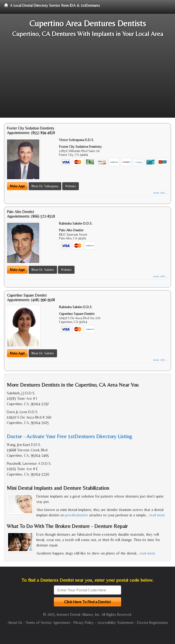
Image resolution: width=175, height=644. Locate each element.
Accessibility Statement (115, 623)
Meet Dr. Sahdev (43, 270)
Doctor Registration (152, 623)
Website (71, 186)
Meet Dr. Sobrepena (45, 186)
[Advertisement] (87, 80)
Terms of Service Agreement (48, 623)
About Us (15, 623)
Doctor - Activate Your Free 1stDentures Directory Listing (69, 436)
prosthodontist (76, 515)
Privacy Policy (84, 623)
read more (157, 515)
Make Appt (17, 186)
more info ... (161, 193)
